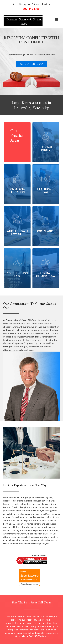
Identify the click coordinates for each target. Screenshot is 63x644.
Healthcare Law (46, 190)
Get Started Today (31, 64)
